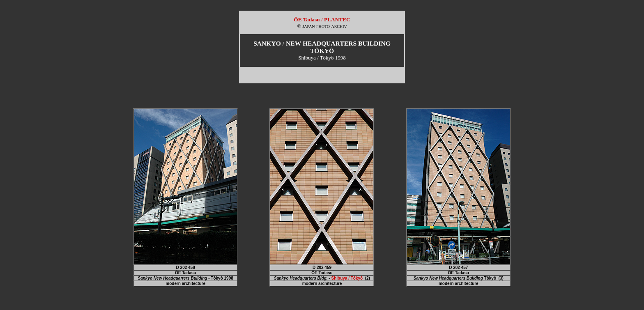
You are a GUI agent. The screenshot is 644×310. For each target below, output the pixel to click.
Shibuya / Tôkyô (347, 278)
